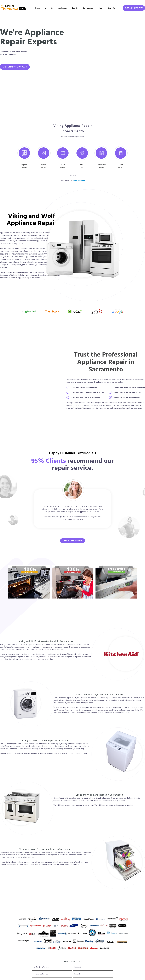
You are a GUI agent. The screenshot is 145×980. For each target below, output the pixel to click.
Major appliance (79, 180)
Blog (100, 8)
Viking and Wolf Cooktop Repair (86, 398)
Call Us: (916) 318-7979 (134, 8)
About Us (49, 8)
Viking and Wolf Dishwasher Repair (129, 387)
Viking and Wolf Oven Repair (84, 387)
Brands (75, 8)
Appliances (62, 8)
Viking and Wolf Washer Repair (127, 392)
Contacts (111, 8)
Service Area (88, 8)
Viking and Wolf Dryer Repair (127, 398)
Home (37, 8)
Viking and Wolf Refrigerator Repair (88, 392)
